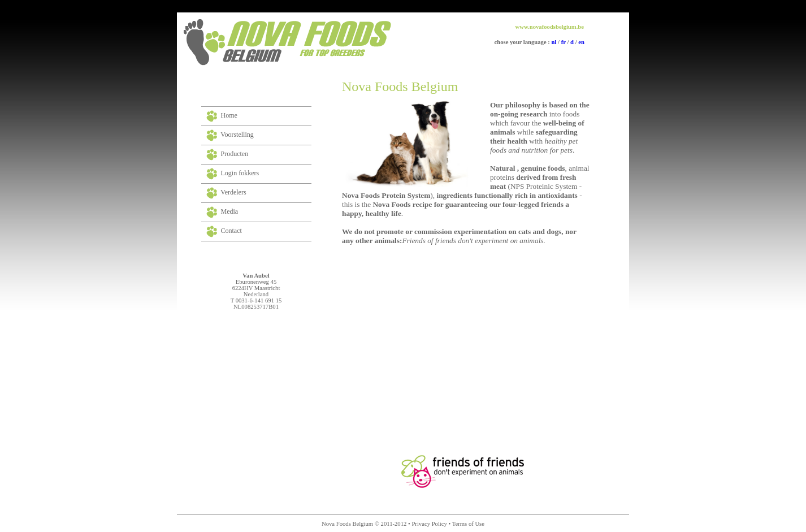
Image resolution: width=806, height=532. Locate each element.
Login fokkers (240, 173)
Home (229, 115)
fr (563, 42)
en (581, 42)
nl (554, 42)
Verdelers (233, 192)
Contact (231, 231)
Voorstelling (237, 135)
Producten (235, 154)
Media (230, 211)
